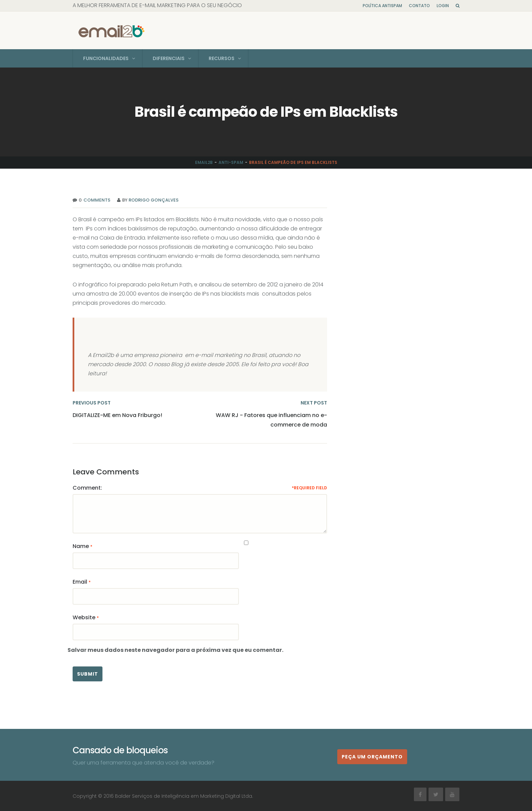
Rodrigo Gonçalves (154, 200)
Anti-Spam (231, 162)
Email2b (204, 162)
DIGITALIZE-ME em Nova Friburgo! (117, 415)
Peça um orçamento (372, 756)
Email (80, 581)
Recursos (222, 58)
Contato (419, 6)
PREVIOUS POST (92, 402)
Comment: (87, 487)
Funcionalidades (106, 58)
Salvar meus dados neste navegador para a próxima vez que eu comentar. (175, 650)
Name (81, 546)
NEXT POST (314, 402)
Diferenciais (169, 58)
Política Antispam (382, 6)
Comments (96, 200)
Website (84, 617)
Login (443, 6)
